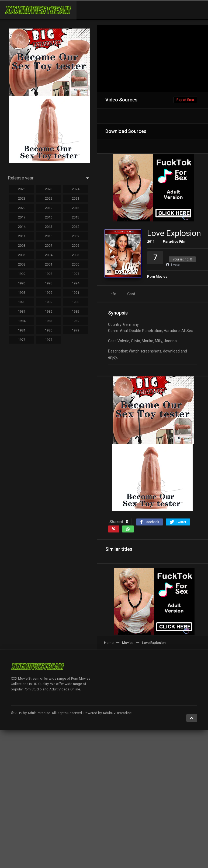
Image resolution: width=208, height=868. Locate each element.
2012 (75, 227)
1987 (22, 311)
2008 (22, 246)
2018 (75, 208)
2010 (48, 236)
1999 (22, 274)
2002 (22, 264)
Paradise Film (175, 241)
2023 (22, 198)
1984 (22, 321)
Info (113, 294)
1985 (75, 311)
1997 (75, 274)
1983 (48, 321)
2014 (22, 227)
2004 (48, 255)
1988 (75, 302)
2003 (75, 255)
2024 (75, 189)
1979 (75, 330)
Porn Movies (157, 276)
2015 (75, 217)
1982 (75, 321)
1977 (48, 340)
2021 (75, 198)
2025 (48, 189)
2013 (48, 227)
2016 (48, 217)
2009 (75, 236)
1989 (48, 302)
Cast (131, 294)
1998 (48, 274)
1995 (48, 283)
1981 (22, 330)
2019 (48, 208)
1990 (22, 302)
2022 (48, 198)
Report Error (185, 100)
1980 (48, 330)
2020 (22, 208)
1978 (22, 340)
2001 (48, 264)
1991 (75, 293)
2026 (22, 189)
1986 (48, 311)
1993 (22, 293)
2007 (48, 246)
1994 (75, 283)
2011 (151, 241)
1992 (48, 293)
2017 (22, 217)
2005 (22, 255)
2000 (75, 264)
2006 (75, 246)
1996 (22, 283)
